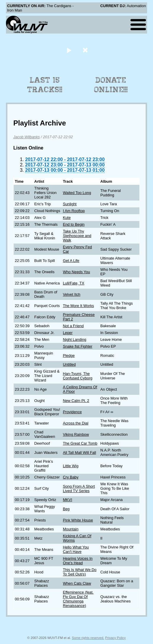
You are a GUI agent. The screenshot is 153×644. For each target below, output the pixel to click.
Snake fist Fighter (78, 346)
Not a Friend (73, 326)
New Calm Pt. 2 (76, 401)
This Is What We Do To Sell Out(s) (80, 572)
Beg (66, 509)
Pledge (69, 356)
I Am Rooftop (74, 211)
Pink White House (78, 520)
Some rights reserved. (88, 638)
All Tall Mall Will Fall (79, 453)
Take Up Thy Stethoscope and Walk (77, 236)
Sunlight (70, 204)
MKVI (67, 500)
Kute (67, 218)
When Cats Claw (77, 583)
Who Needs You (76, 272)
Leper (68, 333)
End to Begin (74, 224)
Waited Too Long (77, 193)
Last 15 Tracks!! (45, 85)
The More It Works (78, 306)
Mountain (71, 529)
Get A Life (71, 261)
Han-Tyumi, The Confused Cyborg (78, 376)
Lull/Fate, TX (73, 283)
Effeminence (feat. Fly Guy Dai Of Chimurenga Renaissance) (78, 599)
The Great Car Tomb (80, 443)
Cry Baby (71, 477)
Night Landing (74, 340)
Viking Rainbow (76, 434)
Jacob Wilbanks (27, 137)
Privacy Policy (115, 638)
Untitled (69, 364)
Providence (72, 412)
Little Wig (71, 466)
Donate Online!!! (111, 85)
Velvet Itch (71, 294)
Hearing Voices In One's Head (78, 561)
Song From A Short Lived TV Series (79, 489)
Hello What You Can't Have (76, 549)
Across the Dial (75, 423)
